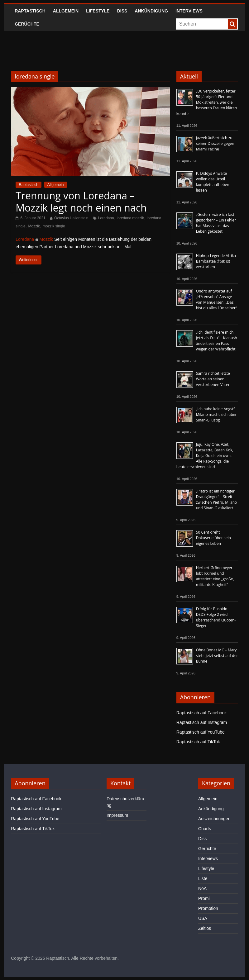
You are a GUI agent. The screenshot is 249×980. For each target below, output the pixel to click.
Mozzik (34, 226)
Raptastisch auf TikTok (198, 742)
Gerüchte (27, 24)
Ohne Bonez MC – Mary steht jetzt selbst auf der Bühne (217, 656)
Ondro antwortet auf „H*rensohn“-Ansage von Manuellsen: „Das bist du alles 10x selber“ (216, 300)
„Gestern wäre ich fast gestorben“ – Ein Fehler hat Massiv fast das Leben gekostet (216, 223)
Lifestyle (98, 11)
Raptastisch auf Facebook (202, 713)
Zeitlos (205, 928)
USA (203, 918)
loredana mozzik (130, 218)
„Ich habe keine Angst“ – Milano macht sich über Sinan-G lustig (217, 414)
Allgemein (66, 11)
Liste (203, 878)
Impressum (117, 815)
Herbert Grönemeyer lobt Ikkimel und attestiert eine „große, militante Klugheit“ (215, 576)
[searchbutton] (232, 24)
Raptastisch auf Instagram (202, 722)
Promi (204, 898)
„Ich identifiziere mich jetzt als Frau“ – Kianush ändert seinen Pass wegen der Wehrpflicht (217, 341)
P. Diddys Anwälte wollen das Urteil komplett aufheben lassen (213, 182)
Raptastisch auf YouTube (201, 732)
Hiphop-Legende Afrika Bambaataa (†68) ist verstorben (216, 261)
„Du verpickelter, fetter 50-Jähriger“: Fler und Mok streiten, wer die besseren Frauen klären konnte (207, 102)
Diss (122, 11)
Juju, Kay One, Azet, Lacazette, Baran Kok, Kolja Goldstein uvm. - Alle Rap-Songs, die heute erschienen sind (205, 456)
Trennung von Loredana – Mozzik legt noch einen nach (81, 201)
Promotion (208, 908)
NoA (202, 888)
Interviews (189, 11)
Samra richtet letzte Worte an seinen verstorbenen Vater (213, 379)
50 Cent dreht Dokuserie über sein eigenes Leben (213, 538)
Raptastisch (30, 11)
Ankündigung (151, 11)
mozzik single (54, 226)
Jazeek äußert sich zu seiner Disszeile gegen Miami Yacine (215, 143)
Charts (205, 829)
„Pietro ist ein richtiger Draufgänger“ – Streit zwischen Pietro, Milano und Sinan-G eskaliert (217, 500)
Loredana (106, 218)
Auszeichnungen (214, 819)
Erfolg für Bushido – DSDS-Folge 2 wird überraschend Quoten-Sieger (216, 617)
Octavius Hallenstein (71, 218)
